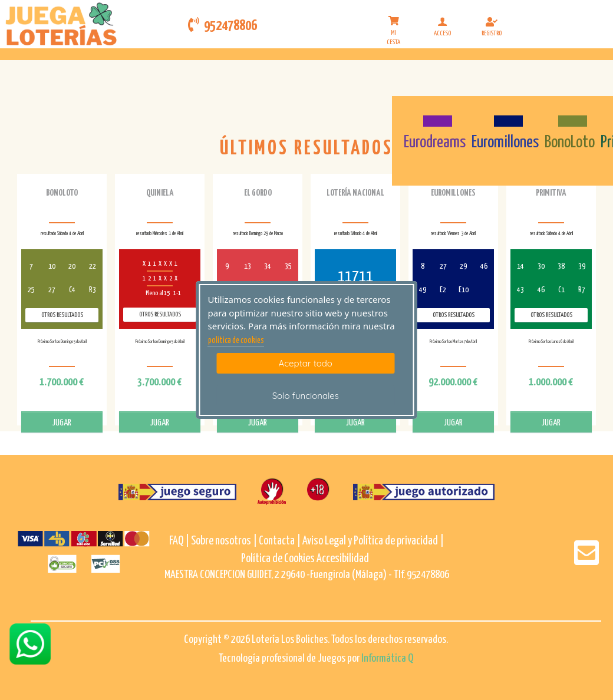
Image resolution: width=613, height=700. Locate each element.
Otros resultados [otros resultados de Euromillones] (454, 315)
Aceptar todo (306, 363)
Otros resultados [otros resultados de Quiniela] (160, 314)
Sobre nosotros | (224, 541)
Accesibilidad (343, 559)
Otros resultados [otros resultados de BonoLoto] (62, 315)
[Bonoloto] (570, 114)
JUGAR (62, 423)
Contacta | (280, 541)
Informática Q (387, 658)
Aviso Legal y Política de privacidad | (373, 541)
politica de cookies (236, 341)
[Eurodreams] (435, 114)
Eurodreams (435, 143)
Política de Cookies (278, 559)
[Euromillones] (505, 114)
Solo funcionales (306, 396)
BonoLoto (570, 143)
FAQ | (180, 541)
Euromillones (505, 143)
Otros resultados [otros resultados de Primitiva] (551, 315)
